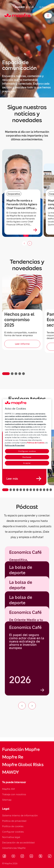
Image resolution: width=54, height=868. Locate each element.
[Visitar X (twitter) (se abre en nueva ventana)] (40, 856)
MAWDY (11, 772)
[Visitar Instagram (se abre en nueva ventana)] (22, 856)
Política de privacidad (14, 821)
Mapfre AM (8, 789)
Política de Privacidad (15, 445)
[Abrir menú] (48, 16)
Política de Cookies (36, 443)
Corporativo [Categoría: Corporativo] (14, 194)
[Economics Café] (27, 658)
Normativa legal (11, 837)
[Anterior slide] (24, 243)
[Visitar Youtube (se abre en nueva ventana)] (13, 856)
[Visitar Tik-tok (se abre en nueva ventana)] (50, 856)
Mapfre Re (13, 757)
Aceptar (27, 463)
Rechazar (27, 457)
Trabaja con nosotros (14, 794)
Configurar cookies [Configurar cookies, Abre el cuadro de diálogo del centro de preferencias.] (27, 451)
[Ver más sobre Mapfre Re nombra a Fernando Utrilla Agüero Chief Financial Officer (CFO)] (35, 230)
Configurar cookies (13, 832)
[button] (6, 374)
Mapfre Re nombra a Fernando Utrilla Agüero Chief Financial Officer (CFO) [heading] (22, 204)
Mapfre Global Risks (23, 765)
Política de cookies (13, 826)
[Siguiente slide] (30, 243)
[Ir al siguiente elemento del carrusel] (32, 706)
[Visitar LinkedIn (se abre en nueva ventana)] (31, 856)
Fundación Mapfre (21, 749)
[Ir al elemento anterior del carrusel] (22, 706)
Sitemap (7, 800)
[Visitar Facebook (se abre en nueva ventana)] (4, 856)
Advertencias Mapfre (14, 848)
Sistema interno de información (20, 815)
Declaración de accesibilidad (18, 842)
